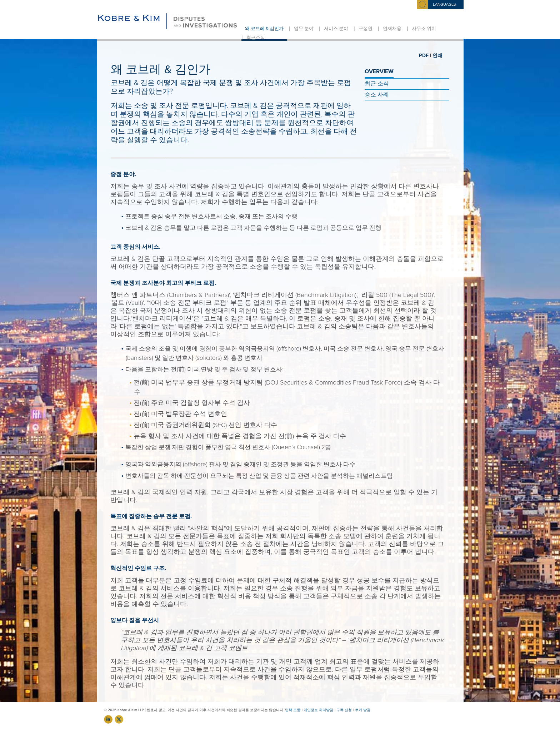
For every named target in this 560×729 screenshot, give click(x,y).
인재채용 (392, 29)
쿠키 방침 (363, 710)
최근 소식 (377, 84)
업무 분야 (304, 29)
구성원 (366, 29)
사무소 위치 (424, 29)
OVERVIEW (379, 71)
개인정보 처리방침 (318, 710)
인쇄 (437, 56)
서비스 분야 (336, 29)
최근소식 (256, 38)
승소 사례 (377, 95)
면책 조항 (293, 710)
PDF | (425, 56)
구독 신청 (344, 710)
